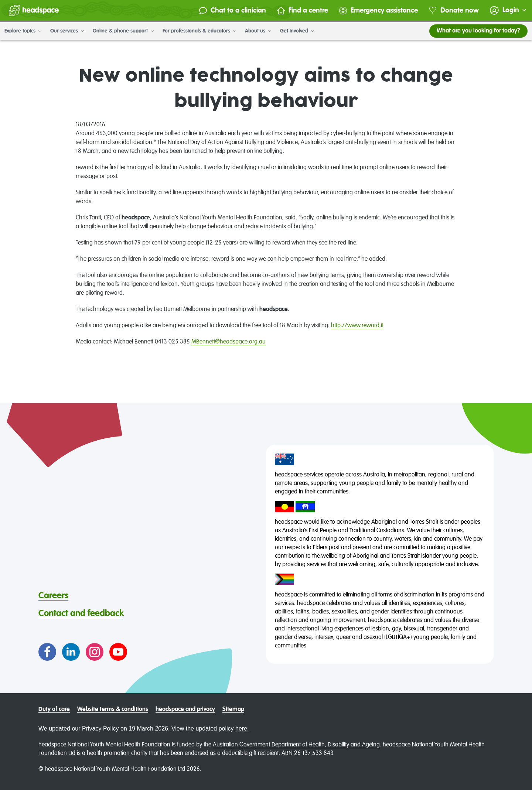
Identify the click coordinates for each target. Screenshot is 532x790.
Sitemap (233, 709)
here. (242, 729)
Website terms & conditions (113, 709)
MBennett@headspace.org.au (229, 342)
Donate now (454, 11)
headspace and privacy (185, 709)
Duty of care (54, 709)
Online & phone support (123, 31)
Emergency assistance (378, 11)
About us (258, 31)
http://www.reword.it (357, 326)
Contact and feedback (81, 613)
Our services (67, 31)
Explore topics (23, 31)
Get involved (297, 31)
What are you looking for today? (478, 31)
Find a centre (303, 11)
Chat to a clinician (233, 11)
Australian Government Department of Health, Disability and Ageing (296, 745)
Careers (53, 596)
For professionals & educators (199, 31)
